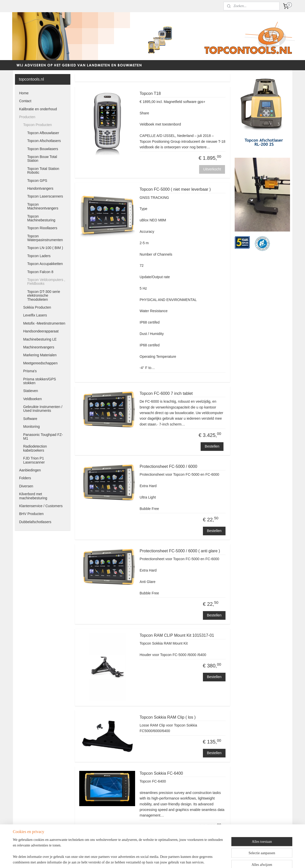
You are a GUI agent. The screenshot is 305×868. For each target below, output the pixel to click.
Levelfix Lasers (35, 315)
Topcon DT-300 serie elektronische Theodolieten (44, 296)
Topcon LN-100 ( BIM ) (45, 248)
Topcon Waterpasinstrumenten (45, 238)
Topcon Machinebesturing (41, 218)
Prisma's (30, 371)
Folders (25, 478)
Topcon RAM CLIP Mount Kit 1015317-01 (177, 635)
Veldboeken (32, 399)
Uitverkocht (212, 169)
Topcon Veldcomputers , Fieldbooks (46, 282)
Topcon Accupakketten (45, 264)
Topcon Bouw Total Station (42, 159)
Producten (27, 117)
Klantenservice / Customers (41, 506)
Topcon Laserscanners (45, 196)
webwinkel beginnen (163, 859)
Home (24, 93)
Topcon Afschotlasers (44, 141)
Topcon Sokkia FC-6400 (161, 773)
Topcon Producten (37, 125)
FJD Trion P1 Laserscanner (34, 460)
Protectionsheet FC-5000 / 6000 (168, 466)
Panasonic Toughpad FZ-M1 (43, 437)
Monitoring (31, 427)
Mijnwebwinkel (202, 859)
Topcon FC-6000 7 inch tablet (166, 393)
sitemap (137, 859)
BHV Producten (31, 514)
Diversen (26, 486)
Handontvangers (40, 188)
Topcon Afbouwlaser (43, 133)
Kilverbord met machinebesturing (33, 496)
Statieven (30, 391)
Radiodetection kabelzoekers (35, 448)
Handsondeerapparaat (41, 331)
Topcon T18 (150, 93)
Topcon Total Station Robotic (43, 171)
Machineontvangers (39, 347)
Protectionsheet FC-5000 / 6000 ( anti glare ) (180, 551)
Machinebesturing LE (40, 339)
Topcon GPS (37, 181)
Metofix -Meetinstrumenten (44, 323)
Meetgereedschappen (40, 363)
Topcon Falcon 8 (40, 272)
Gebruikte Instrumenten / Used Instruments (43, 409)
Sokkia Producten (37, 307)
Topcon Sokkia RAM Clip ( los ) (168, 717)
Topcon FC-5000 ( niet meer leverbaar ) (175, 189)
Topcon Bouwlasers (43, 149)
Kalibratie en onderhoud (38, 109)
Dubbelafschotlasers (35, 522)
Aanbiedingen (30, 470)
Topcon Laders (39, 256)
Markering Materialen (40, 355)
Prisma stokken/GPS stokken (39, 381)
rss (146, 859)
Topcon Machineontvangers (43, 206)
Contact (25, 101)
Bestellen (212, 446)
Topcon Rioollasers (42, 228)
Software (30, 419)
